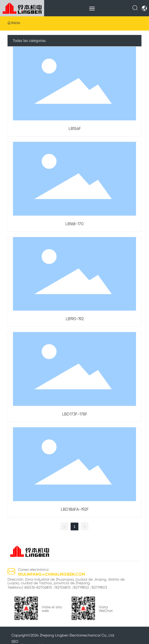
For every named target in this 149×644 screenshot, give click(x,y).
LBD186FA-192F (75, 509)
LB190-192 (75, 319)
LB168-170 (74, 224)
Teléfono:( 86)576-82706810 (30, 587)
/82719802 (80, 587)
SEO (15, 641)
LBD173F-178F (75, 414)
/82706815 (62, 587)
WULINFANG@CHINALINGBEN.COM (52, 574)
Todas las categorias (29, 41)
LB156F (75, 129)
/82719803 (99, 587)
